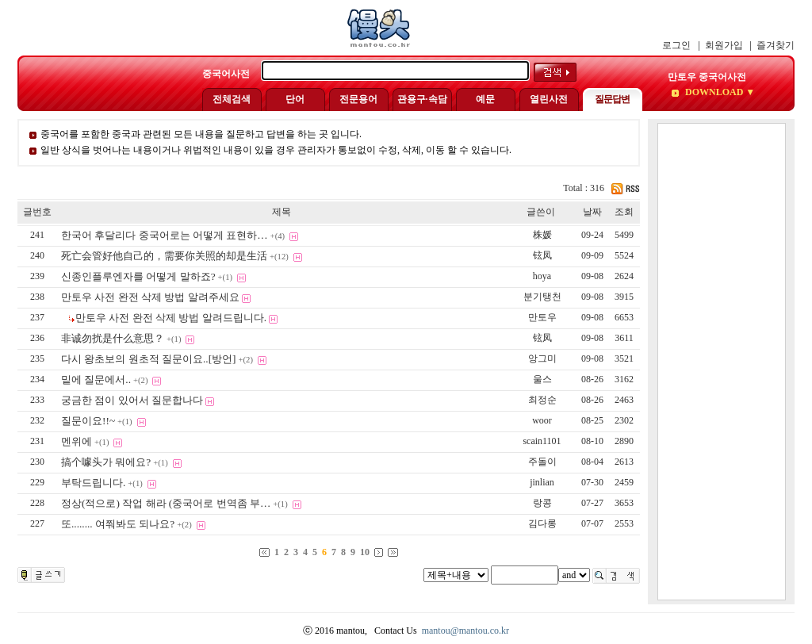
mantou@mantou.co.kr (465, 631)
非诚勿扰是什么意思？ (113, 338)
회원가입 (724, 45)
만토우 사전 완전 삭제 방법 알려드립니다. (171, 318)
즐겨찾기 (776, 45)
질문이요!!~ (88, 421)
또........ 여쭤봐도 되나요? (118, 524)
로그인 (676, 45)
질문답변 (612, 99)
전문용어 (358, 99)
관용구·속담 (422, 99)
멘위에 (77, 441)
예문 (485, 99)
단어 (295, 99)
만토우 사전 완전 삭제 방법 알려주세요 (150, 297)
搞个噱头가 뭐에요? (106, 462)
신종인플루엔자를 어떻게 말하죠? (138, 276)
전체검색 (232, 99)
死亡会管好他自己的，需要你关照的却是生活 (164, 256)
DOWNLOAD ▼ (719, 92)
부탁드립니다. (93, 483)
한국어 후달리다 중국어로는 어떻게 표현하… (165, 235)
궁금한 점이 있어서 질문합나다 (132, 400)
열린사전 (549, 99)
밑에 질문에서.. (96, 379)
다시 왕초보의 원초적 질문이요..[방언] (149, 359)
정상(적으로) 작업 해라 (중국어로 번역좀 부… (166, 503)
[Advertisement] (722, 362)
